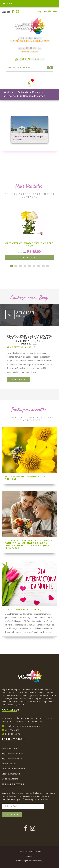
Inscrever (12, 814)
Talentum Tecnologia (36, 861)
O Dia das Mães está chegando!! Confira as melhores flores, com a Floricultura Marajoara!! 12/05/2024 (29, 544)
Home (9, 92)
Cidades (10, 96)
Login (41, 11)
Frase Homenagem (11, 774)
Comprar (30, 257)
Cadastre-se (52, 11)
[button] (11, 266)
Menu (7, 4)
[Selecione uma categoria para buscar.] (29, 73)
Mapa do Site (29, 856)
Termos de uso (9, 764)
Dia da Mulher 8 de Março (24, 609)
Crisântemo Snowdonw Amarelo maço (29, 244)
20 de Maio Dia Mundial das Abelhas (25, 478)
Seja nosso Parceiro (12, 758)
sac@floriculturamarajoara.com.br (21, 726)
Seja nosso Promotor (12, 753)
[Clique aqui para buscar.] (50, 67)
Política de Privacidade (14, 769)
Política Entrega (10, 779)
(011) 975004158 (30, 59)
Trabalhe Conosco (11, 748)
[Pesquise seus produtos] (29, 67)
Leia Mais (19, 379)
